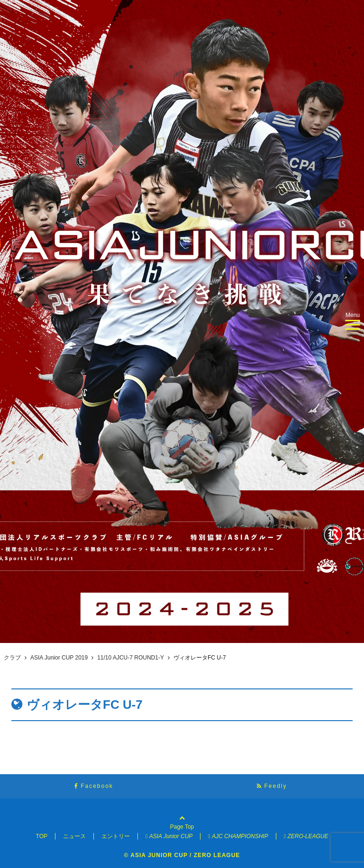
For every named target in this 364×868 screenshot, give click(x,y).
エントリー (116, 836)
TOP (42, 836)
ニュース (74, 836)
